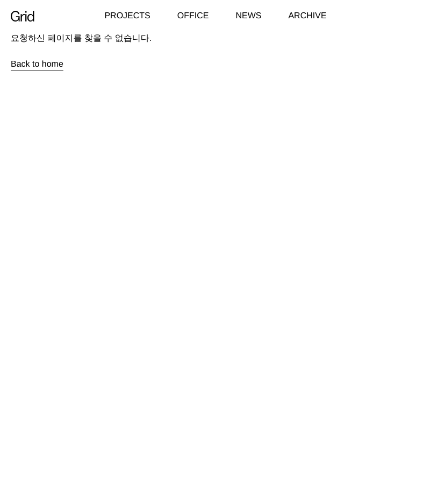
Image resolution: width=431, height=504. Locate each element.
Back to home (37, 64)
